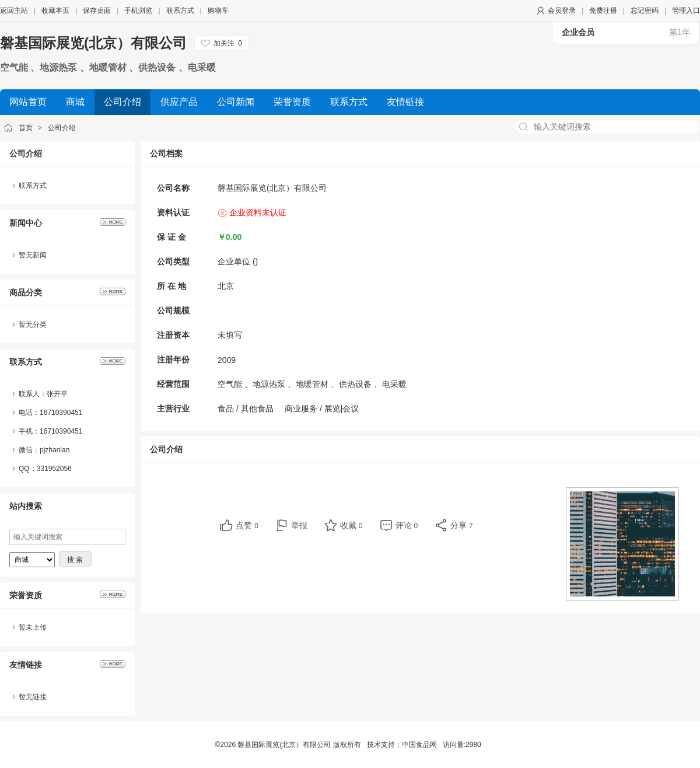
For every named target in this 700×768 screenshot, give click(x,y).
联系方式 (180, 11)
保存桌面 (97, 11)
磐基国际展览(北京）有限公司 (93, 43)
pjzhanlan (55, 450)
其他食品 (257, 409)
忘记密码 (645, 11)
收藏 (351, 525)
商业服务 (301, 409)
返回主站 (14, 11)
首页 (26, 128)
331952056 (54, 469)
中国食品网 (419, 745)
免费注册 (603, 11)
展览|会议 (342, 409)
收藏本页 (55, 11)
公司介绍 (62, 128)
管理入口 (686, 11)
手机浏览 (138, 11)
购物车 (218, 11)
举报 (299, 525)
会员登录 (562, 11)
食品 (226, 409)
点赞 (247, 525)
